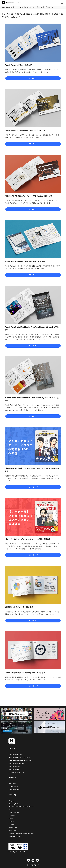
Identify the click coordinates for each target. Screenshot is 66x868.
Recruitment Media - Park (17, 772)
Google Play (13, 787)
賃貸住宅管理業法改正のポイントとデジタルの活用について (29, 196)
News (11, 810)
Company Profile (14, 804)
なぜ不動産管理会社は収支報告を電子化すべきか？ (25, 673)
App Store (13, 784)
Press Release (14, 813)
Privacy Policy (13, 830)
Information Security (15, 836)
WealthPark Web (15, 790)
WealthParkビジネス (28, 7)
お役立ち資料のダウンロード (45, 7)
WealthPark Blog (14, 769)
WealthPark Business (16, 755)
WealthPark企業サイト (11, 7)
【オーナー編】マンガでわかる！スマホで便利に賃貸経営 (28, 539)
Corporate (12, 801)
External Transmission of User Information (22, 833)
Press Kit (12, 816)
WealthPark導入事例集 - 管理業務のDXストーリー (25, 262)
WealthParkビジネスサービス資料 (19, 65)
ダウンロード (33, 78)
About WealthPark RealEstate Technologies (22, 807)
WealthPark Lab (14, 766)
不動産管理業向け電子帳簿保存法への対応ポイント (25, 131)
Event (11, 819)
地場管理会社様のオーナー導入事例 (19, 607)
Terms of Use (13, 827)
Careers (12, 822)
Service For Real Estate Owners (19, 758)
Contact (11, 824)
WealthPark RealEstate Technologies (21, 760)
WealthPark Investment (17, 763)
